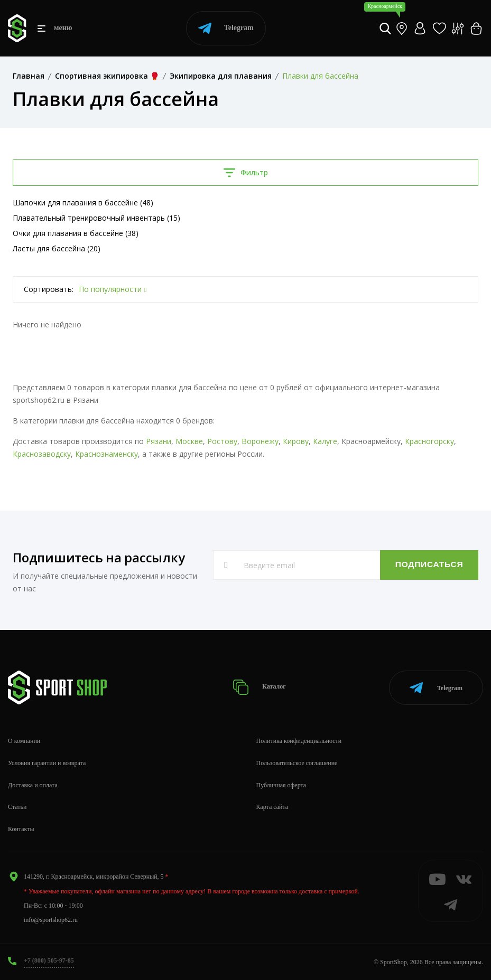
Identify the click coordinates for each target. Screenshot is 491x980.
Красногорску (429, 441)
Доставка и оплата (33, 784)
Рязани (159, 441)
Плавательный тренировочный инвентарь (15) (96, 218)
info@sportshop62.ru (51, 919)
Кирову (296, 441)
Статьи (17, 806)
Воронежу (260, 441)
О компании (24, 740)
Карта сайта (272, 806)
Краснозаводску (42, 454)
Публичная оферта (281, 784)
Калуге (325, 441)
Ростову (222, 441)
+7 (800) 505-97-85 (49, 959)
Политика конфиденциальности (299, 740)
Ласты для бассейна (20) (57, 248)
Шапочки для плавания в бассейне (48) (83, 202)
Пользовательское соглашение (297, 762)
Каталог (260, 687)
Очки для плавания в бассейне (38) (76, 233)
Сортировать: (49, 289)
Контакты (21, 828)
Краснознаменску (106, 454)
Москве (189, 441)
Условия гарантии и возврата (47, 762)
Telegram (226, 28)
